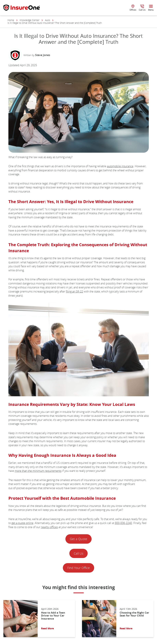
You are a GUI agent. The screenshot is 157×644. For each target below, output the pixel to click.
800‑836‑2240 (123, 523)
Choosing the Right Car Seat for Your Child (134, 614)
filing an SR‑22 (74, 291)
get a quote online (22, 523)
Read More (47, 628)
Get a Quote (78, 539)
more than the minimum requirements (38, 471)
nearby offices (49, 527)
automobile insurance (120, 166)
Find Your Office (78, 568)
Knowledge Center (30, 20)
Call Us (78, 553)
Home (11, 20)
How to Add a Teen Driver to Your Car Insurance (53, 616)
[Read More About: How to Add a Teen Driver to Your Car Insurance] (21, 619)
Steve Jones (43, 55)
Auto (48, 20)
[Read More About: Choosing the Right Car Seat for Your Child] (99, 619)
